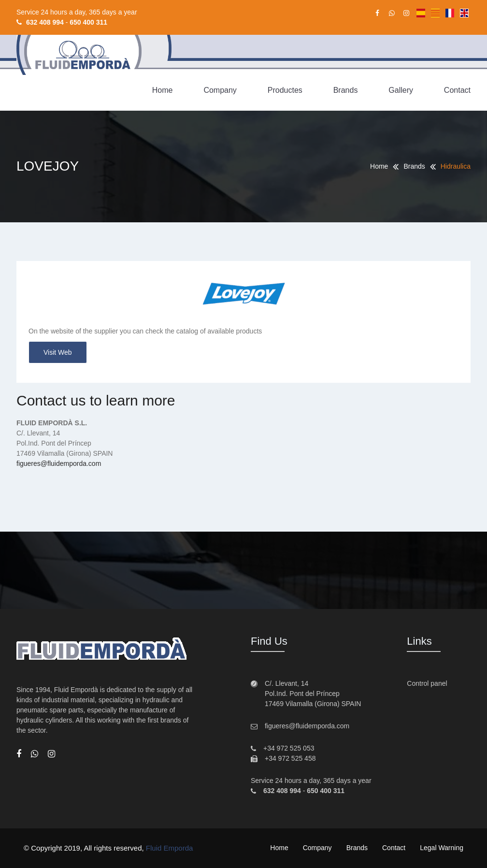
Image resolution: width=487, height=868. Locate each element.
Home (163, 90)
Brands (346, 90)
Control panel (427, 683)
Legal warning (442, 848)
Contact (457, 90)
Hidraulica (456, 166)
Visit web (58, 352)
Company (220, 90)
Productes (285, 90)
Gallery (401, 90)
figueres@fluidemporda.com (59, 463)
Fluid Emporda (170, 848)
